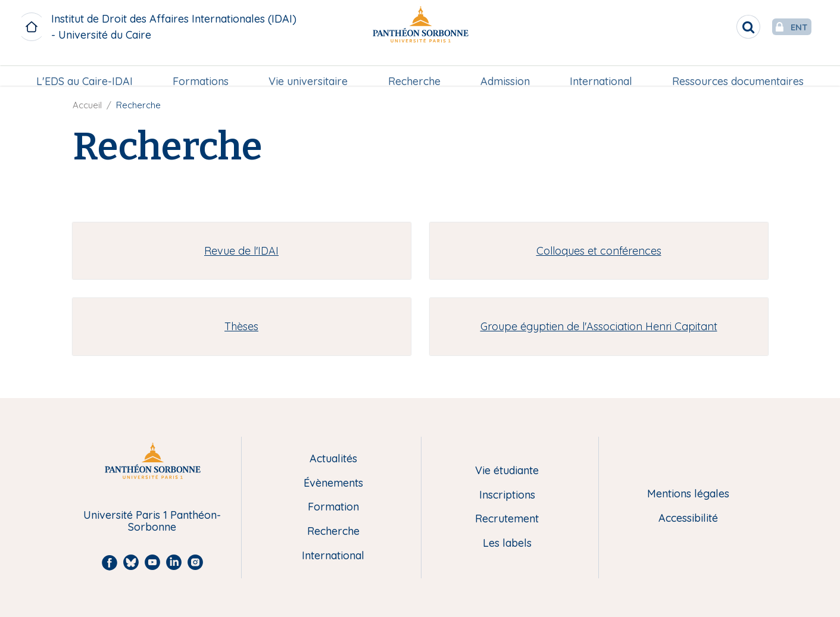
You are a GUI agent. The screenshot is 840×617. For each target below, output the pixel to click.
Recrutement (507, 519)
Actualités (333, 459)
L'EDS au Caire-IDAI (87, 69)
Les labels (507, 544)
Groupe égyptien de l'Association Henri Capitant (599, 326)
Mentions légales (688, 494)
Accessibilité (688, 519)
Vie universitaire (309, 69)
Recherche (414, 69)
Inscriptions (507, 495)
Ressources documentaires (736, 69)
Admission (504, 69)
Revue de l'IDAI (241, 251)
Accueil (87, 105)
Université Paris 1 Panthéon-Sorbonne (152, 522)
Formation (333, 507)
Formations (202, 69)
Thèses (241, 326)
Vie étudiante (507, 471)
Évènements (333, 483)
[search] (725, 27)
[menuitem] (87, 70)
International (599, 69)
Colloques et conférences (599, 251)
